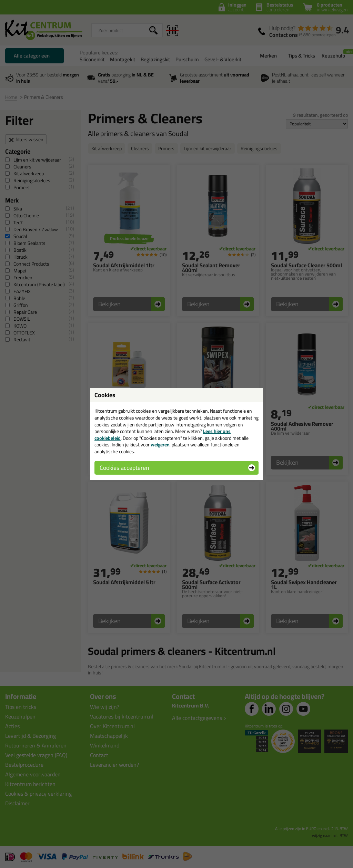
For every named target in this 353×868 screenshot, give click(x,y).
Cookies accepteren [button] (124, 468)
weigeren (160, 445)
